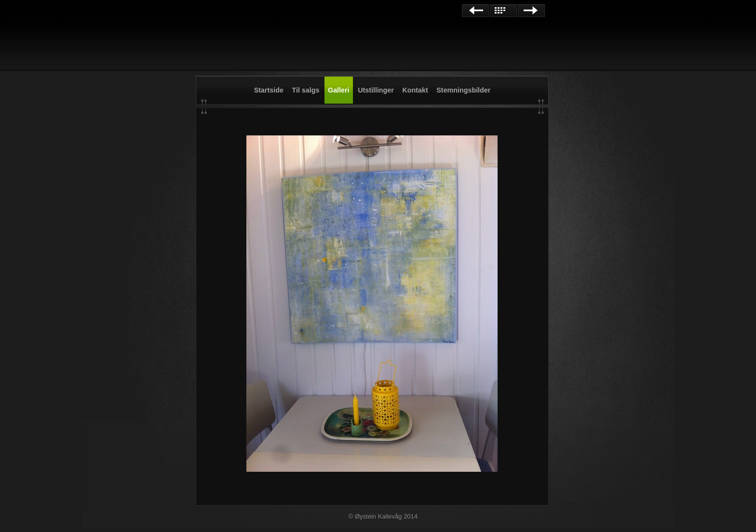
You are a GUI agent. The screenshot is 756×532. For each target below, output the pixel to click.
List (503, 11)
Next (531, 11)
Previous (475, 11)
